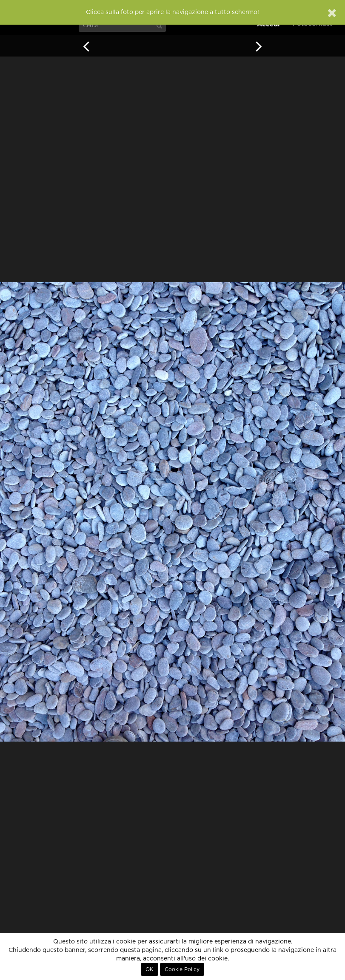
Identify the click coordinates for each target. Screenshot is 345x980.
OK (150, 969)
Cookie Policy (182, 969)
